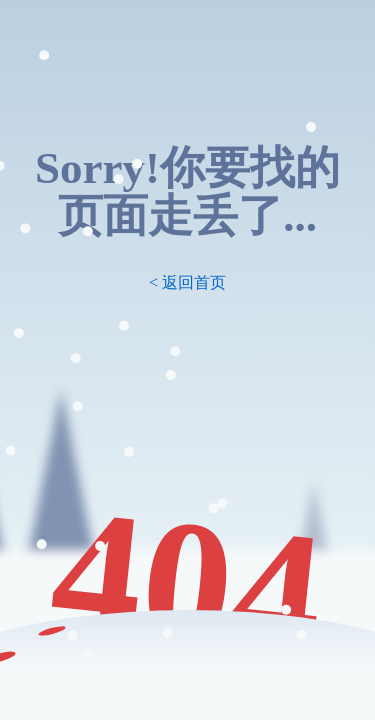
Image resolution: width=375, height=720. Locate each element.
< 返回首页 (187, 282)
